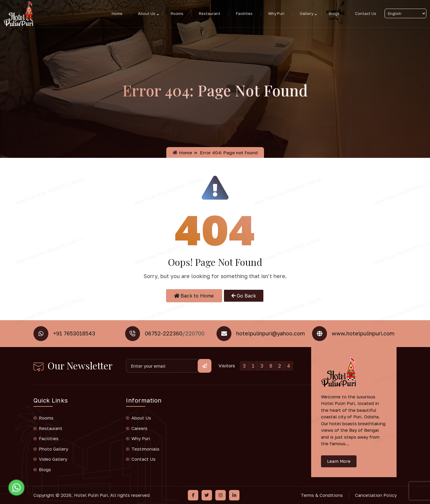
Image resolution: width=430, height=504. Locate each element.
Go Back (244, 296)
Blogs (334, 13)
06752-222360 (164, 333)
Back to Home (194, 296)
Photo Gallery (53, 449)
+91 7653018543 (74, 333)
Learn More (339, 461)
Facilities (244, 13)
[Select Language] (406, 13)
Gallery (307, 13)
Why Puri (276, 13)
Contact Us (366, 13)
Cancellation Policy (376, 495)
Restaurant (210, 13)
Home (117, 13)
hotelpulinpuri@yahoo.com (271, 333)
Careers (139, 428)
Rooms (177, 13)
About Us (147, 13)
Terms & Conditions (322, 495)
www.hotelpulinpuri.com (363, 333)
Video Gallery (53, 459)
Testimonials (145, 449)
